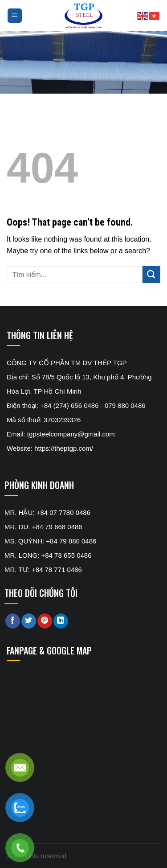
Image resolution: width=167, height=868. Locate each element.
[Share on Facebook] (13, 621)
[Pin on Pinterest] (45, 621)
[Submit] (151, 274)
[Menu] (15, 16)
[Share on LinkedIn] (61, 621)
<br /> (73, 704)
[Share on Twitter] (29, 621)
